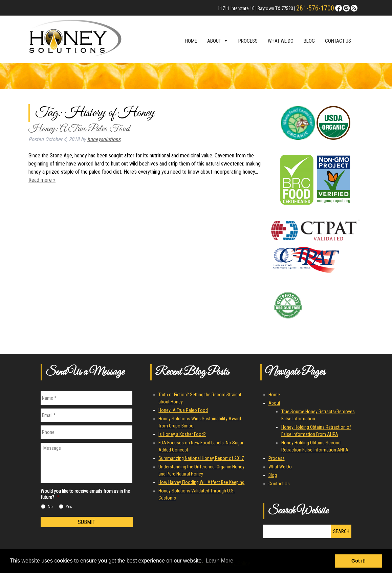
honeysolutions (104, 139)
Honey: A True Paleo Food (79, 129)
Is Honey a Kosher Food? (182, 434)
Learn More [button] (219, 561)
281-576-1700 (315, 8)
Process (248, 41)
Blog (309, 41)
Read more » (42, 180)
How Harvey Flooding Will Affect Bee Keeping (201, 482)
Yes (69, 507)
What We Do (281, 41)
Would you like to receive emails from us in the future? (85, 494)
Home (191, 41)
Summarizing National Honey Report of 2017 (201, 458)
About (218, 41)
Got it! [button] (358, 561)
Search (341, 531)
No (50, 507)
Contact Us (338, 41)
